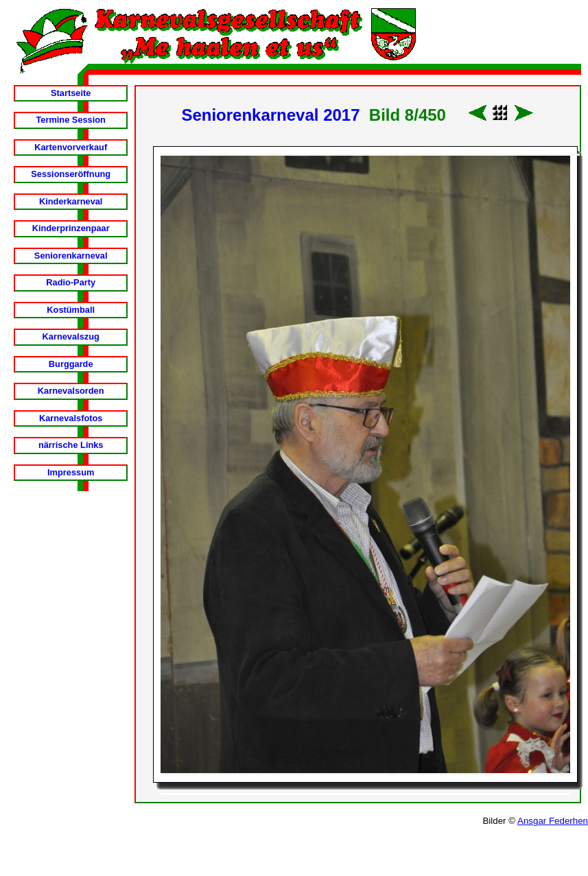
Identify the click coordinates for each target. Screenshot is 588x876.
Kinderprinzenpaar (71, 228)
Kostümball (71, 310)
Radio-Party (71, 282)
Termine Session (70, 120)
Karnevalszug (71, 336)
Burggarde (71, 364)
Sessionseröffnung (71, 174)
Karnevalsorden (71, 391)
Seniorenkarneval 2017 (270, 115)
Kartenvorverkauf (71, 147)
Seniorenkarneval (71, 256)
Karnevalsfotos (71, 418)
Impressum (71, 472)
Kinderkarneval (71, 201)
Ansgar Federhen (553, 821)
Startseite (71, 93)
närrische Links (71, 445)
